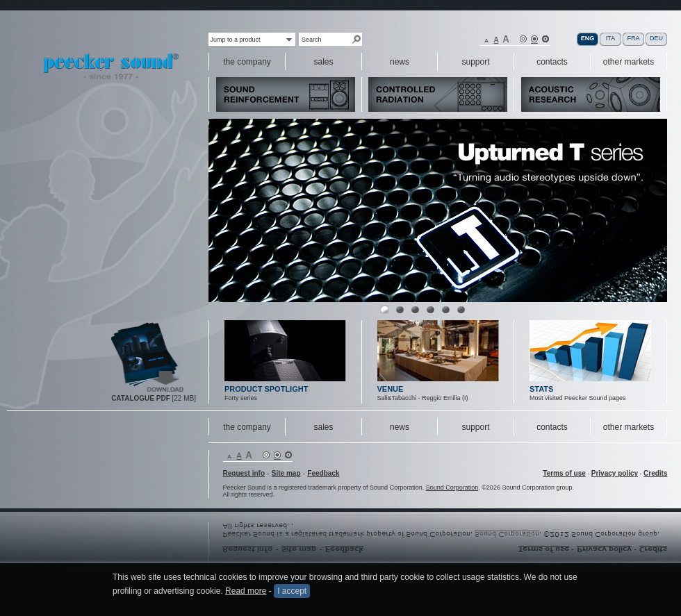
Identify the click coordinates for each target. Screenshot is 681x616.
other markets (629, 427)
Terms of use (564, 473)
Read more (246, 591)
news (400, 427)
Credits (655, 473)
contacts (552, 427)
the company (247, 427)
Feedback (323, 473)
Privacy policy (615, 473)
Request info (244, 473)
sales (323, 427)
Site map (286, 473)
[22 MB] (154, 398)
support (475, 427)
